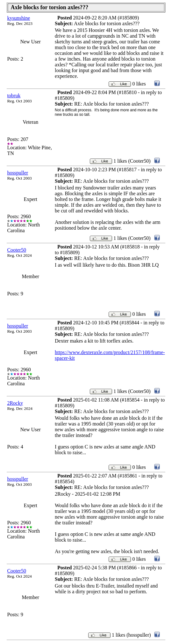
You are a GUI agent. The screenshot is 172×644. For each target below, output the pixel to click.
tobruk (14, 96)
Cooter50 (17, 250)
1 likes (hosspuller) (131, 635)
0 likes (139, 84)
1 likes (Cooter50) (132, 161)
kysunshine (18, 18)
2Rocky (15, 403)
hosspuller (18, 173)
